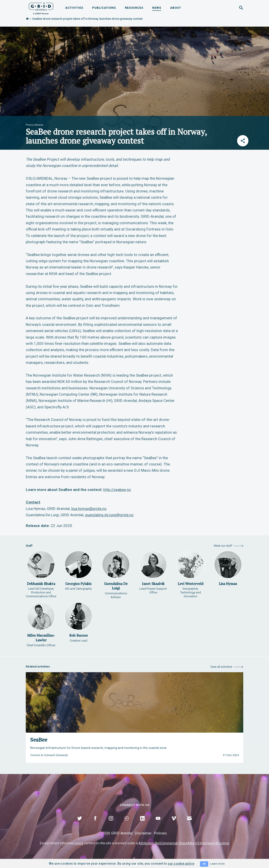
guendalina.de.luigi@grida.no (109, 515)
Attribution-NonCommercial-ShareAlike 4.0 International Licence (184, 843)
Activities (74, 8)
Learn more (217, 864)
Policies (160, 833)
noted (79, 843)
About (176, 8)
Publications (104, 8)
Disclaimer (143, 833)
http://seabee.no (117, 490)
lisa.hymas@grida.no (89, 509)
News (157, 8)
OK (204, 864)
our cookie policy (181, 864)
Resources (134, 8)
